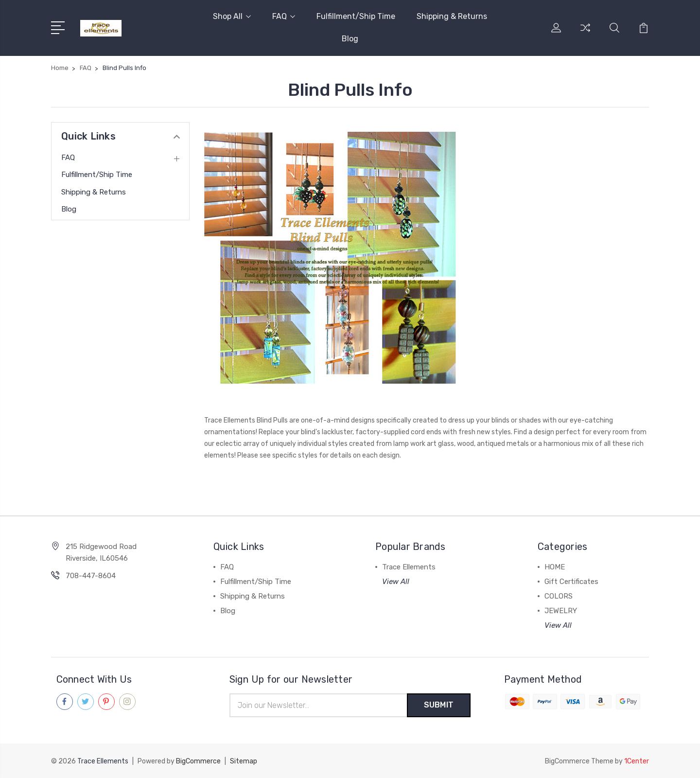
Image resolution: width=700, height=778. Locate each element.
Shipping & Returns (452, 16)
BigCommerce (198, 761)
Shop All (232, 16)
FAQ (284, 16)
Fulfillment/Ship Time (356, 16)
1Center (637, 761)
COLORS (559, 596)
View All (396, 582)
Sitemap (244, 761)
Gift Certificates (571, 582)
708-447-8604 (91, 576)
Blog (350, 39)
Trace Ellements (409, 567)
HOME (555, 567)
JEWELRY (561, 611)
